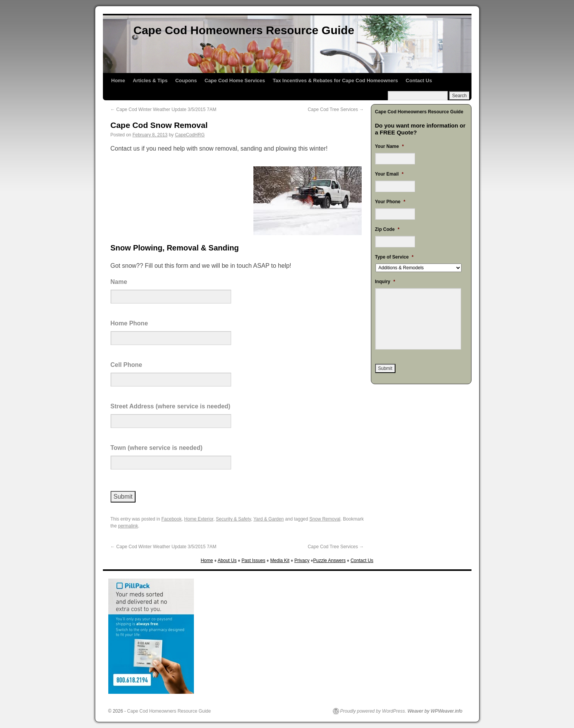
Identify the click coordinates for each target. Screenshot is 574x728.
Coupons (186, 80)
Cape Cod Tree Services (336, 109)
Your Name (390, 146)
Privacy (302, 561)
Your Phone (390, 202)
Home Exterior (199, 519)
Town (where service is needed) (157, 448)
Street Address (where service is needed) (170, 406)
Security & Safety (233, 519)
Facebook (171, 519)
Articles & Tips (150, 80)
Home (118, 80)
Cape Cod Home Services (235, 80)
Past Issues (253, 561)
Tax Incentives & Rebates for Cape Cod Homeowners (335, 80)
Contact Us (419, 80)
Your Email (389, 174)
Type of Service (395, 257)
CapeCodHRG (190, 135)
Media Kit (280, 561)
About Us (227, 561)
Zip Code (387, 229)
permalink (128, 526)
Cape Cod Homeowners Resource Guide (244, 30)
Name (119, 282)
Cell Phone (127, 365)
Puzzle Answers (329, 561)
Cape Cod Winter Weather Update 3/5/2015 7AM (164, 109)
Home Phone (129, 323)
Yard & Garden (269, 519)
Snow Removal (325, 519)
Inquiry (385, 282)
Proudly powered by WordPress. (373, 711)
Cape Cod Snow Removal (159, 125)
